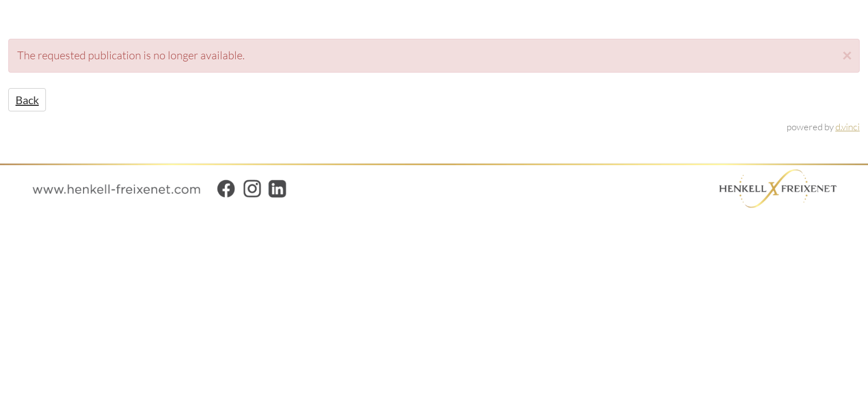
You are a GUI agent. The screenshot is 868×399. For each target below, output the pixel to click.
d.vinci (848, 127)
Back (27, 100)
